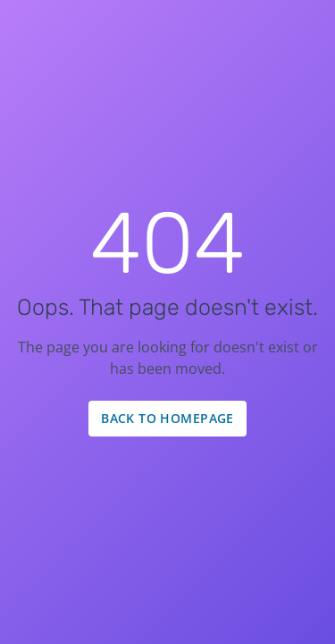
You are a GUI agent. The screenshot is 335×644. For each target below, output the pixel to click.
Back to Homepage (167, 418)
